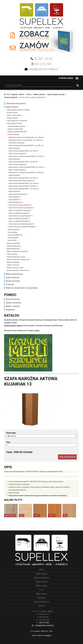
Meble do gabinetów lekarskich (17, 251)
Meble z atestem (13, 306)
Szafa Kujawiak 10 (15, 197)
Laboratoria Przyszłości (16, 103)
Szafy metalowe (12, 277)
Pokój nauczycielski (13, 243)
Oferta (29, 94)
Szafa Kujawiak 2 (14, 148)
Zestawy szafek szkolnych (16, 126)
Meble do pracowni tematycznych (18, 260)
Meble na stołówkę (13, 262)
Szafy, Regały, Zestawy (56, 94)
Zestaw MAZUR (13, 238)
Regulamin (10, 310)
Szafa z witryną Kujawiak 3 (17, 154)
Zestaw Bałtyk (12, 232)
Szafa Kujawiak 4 (14, 159)
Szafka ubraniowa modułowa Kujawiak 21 (23, 227)
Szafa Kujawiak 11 (15, 200)
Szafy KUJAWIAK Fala (15, 235)
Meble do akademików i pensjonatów (22, 288)
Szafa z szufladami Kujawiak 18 (19, 221)
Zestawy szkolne (12, 118)
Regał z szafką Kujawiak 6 (17, 170)
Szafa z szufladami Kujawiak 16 (19, 213)
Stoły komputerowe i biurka (16, 257)
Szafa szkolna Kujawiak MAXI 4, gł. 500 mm (23, 162)
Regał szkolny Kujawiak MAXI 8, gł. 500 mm (23, 186)
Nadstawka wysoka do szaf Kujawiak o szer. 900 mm (26, 137)
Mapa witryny (41, 594)
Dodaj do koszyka (67, 457)
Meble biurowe (41, 582)
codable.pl (48, 635)
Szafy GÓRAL (12, 240)
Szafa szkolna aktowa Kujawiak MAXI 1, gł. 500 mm (26, 145)
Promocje (10, 284)
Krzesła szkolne (12, 113)
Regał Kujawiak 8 (14, 191)
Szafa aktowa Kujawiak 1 (17, 143)
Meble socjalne (41, 586)
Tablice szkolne (12, 254)
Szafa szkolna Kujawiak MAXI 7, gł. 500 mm (23, 178)
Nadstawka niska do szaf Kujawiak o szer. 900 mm (26, 140)
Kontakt (41, 606)
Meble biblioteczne (13, 249)
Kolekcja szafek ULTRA (15, 129)
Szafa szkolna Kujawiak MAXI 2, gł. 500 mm (23, 151)
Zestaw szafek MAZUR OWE (17, 132)
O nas (42, 590)
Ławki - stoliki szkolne (14, 115)
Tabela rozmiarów (13, 303)
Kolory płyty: (11, 433)
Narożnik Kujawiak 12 (16, 202)
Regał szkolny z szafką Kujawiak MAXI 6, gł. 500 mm (26, 173)
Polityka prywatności (41, 602)
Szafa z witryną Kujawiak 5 (17, 164)
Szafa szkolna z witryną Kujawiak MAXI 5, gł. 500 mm (26, 167)
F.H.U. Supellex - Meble (15, 94)
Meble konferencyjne (14, 246)
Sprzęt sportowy (13, 281)
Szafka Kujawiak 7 (15, 175)
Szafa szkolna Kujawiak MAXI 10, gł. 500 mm (24, 183)
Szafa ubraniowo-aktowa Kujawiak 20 (21, 224)
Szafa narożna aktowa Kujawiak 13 (33, 97)
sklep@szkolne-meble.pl (13, 326)
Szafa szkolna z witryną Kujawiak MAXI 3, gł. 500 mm (26, 156)
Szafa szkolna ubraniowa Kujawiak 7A (21, 181)
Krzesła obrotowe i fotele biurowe (18, 270)
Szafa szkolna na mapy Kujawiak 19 (21, 216)
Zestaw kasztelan (14, 230)
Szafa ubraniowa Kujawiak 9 (18, 194)
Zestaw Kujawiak (11, 97)
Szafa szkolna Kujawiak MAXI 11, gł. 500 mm (24, 189)
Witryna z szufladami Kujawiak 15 (20, 210)
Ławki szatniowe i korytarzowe (17, 121)
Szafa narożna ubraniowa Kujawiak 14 (21, 208)
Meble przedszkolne (14, 274)
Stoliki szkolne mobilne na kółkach (18, 110)
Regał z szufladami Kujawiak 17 (19, 219)
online (37, 330)
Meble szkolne (39, 94)
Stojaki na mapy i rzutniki (15, 268)
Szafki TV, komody (13, 265)
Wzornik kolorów (13, 299)
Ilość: (8, 442)
